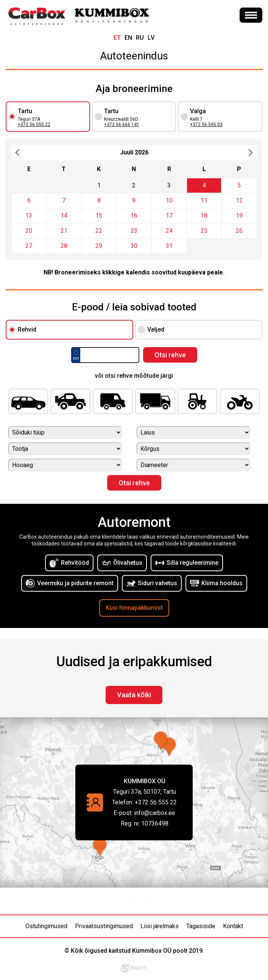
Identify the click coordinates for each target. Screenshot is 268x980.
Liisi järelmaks (160, 926)
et (117, 38)
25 (204, 231)
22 (99, 231)
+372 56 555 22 (34, 125)
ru (140, 38)
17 (169, 216)
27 (29, 246)
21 (64, 231)
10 (169, 200)
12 (239, 200)
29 (99, 246)
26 (239, 231)
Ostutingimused (46, 926)
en (128, 38)
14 (64, 216)
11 (204, 200)
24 (169, 231)
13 (29, 216)
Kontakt (233, 926)
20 (29, 231)
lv (151, 38)
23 (134, 231)
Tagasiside (201, 926)
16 (134, 216)
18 (204, 216)
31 (169, 246)
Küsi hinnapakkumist (134, 608)
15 (99, 216)
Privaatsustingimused (104, 926)
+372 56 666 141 (122, 125)
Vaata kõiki (134, 695)
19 (239, 216)
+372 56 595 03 (206, 125)
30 (134, 246)
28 (64, 246)
